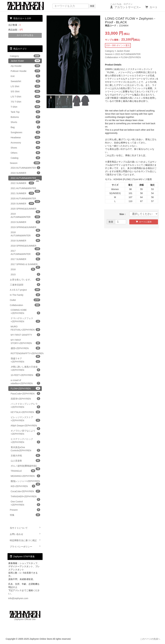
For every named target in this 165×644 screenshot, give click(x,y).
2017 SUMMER (25, 259)
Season (109, 54)
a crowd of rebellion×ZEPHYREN (25, 382)
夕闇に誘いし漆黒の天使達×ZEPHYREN (25, 368)
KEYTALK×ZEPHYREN (25, 412)
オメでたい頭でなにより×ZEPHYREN (25, 432)
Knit (25, 76)
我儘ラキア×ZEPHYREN (25, 360)
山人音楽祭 (25, 461)
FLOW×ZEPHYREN (131, 57)
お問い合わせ (25, 534)
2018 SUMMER (25, 240)
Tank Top (25, 112)
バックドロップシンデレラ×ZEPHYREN (25, 405)
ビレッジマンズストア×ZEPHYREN (25, 419)
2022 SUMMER (22, 183)
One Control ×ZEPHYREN (25, 503)
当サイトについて (25, 528)
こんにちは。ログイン (125, 6)
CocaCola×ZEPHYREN (25, 491)
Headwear (25, 137)
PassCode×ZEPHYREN (25, 393)
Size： (123, 214)
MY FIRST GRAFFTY (25, 335)
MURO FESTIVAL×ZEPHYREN (25, 328)
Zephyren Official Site (25, 616)
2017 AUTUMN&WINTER (25, 252)
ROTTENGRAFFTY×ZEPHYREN (26, 354)
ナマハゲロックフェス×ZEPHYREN (25, 320)
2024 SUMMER (25, 173)
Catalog (25, 158)
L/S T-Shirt (25, 96)
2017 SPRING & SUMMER (25, 265)
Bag (25, 127)
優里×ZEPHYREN (25, 348)
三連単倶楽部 (25, 285)
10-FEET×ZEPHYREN (25, 375)
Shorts (25, 122)
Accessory (25, 142)
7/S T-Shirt (25, 102)
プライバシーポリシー (25, 546)
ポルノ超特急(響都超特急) (25, 466)
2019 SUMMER (25, 222)
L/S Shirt (25, 86)
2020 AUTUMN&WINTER (25, 199)
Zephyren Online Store (29, 6)
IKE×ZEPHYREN (23, 486)
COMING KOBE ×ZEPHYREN (25, 312)
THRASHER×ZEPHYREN (25, 497)
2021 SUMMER (22, 193)
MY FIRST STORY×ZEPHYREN (25, 342)
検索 (92, 6)
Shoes (25, 148)
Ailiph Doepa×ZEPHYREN (25, 426)
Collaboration (112, 57)
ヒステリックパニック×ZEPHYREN (25, 441)
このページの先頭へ (150, 639)
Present (25, 510)
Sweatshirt (25, 81)
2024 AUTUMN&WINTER (25, 168)
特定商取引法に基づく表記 (25, 540)
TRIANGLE (23, 471)
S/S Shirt (25, 91)
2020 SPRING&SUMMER (25, 209)
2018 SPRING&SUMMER (25, 246)
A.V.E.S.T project (25, 290)
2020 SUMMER (22, 203)
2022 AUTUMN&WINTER (128, 54)
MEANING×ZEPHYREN (25, 476)
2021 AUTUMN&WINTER (25, 189)
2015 (25, 274)
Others (25, 153)
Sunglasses (25, 132)
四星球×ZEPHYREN (25, 399)
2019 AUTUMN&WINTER (25, 215)
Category (110, 51)
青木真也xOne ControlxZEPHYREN (25, 449)
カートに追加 (144, 222)
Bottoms (25, 117)
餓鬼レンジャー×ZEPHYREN (25, 482)
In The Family (25, 295)
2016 (23, 269)
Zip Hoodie (25, 66)
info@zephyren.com (18, 598)
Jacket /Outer (123, 51)
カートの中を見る (25, 35)
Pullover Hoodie (25, 71)
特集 (25, 515)
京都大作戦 (25, 455)
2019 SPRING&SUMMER (25, 228)
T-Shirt (25, 107)
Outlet (25, 300)
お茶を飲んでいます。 (25, 279)
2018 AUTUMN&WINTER (25, 234)
